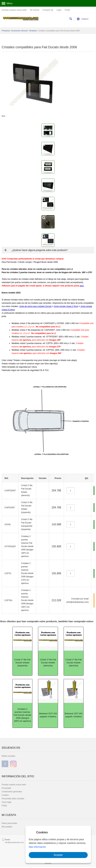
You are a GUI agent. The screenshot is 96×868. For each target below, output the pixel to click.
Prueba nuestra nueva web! (14, 785)
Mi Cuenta (35, 10)
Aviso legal (6, 802)
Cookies (5, 795)
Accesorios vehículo (19, 31)
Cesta (83, 19)
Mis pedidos (7, 827)
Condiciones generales (12, 792)
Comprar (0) (48, 10)
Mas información (37, 847)
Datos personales (9, 823)
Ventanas (33, 31)
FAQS (67, 10)
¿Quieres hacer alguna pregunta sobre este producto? (40, 250)
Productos (6, 31)
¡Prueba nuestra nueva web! (14, 10)
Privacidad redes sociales (13, 799)
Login (59, 10)
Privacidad (6, 788)
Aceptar (58, 855)
